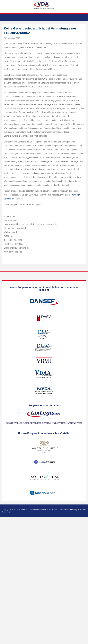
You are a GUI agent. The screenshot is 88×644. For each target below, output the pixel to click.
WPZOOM (82, 509)
